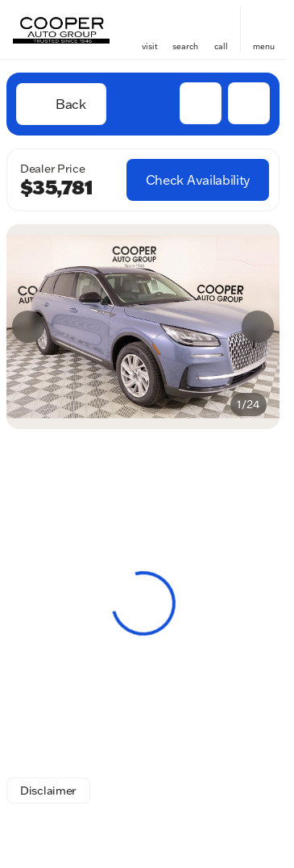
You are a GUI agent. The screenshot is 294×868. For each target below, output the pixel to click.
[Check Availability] (198, 180)
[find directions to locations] (150, 23)
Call (221, 46)
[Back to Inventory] (61, 104)
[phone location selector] (221, 23)
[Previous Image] (28, 327)
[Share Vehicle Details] (249, 103)
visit (150, 46)
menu (264, 46)
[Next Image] (258, 327)
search (185, 46)
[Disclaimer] (48, 791)
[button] (150, 29)
